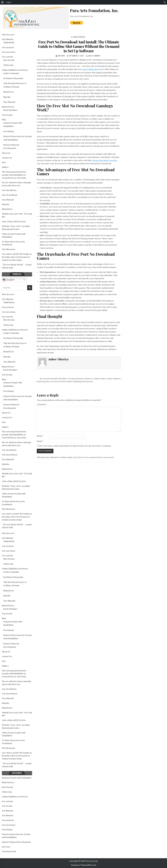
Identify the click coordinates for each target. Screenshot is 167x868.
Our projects (8, 47)
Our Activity (7, 57)
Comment (42, 404)
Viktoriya (61, 56)
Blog (4, 120)
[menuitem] (3, 2)
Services (6, 847)
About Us (6, 153)
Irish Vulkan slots (90, 69)
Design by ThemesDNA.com (83, 865)
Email (40, 441)
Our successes (9, 52)
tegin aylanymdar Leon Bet (105, 160)
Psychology (9, 131)
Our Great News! (10, 195)
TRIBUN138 (9, 43)
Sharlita (7, 97)
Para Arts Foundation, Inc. (82, 16)
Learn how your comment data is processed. (94, 457)
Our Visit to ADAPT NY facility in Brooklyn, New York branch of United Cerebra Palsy (17, 257)
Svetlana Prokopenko (13, 78)
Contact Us (7, 158)
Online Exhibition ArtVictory (15, 70)
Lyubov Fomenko (11, 73)
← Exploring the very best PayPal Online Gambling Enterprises (64, 381)
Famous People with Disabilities (17, 778)
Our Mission (8, 39)
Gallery (5, 167)
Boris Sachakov (10, 110)
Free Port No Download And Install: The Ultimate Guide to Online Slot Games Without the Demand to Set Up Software (79, 46)
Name (40, 436)
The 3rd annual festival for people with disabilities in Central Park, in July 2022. (14, 175)
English (9, 280)
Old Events (8, 65)
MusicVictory (8, 107)
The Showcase (8, 249)
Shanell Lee (9, 92)
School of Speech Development (16, 842)
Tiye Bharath (9, 102)
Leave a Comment (94, 56)
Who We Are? (8, 35)
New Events (9, 60)
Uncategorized (79, 37)
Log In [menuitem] (9, 2)
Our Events (7, 115)
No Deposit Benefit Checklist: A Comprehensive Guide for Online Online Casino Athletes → (81, 379)
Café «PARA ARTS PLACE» (14, 222)
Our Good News (9, 190)
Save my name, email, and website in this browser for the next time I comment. (75, 446)
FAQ (4, 162)
